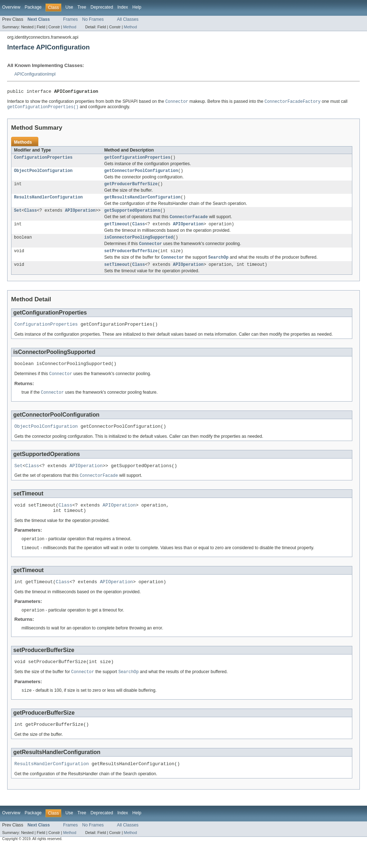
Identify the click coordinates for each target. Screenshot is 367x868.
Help (137, 7)
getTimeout (117, 230)
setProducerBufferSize (131, 259)
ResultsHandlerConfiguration (48, 202)
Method (70, 27)
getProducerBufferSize (131, 188)
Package (33, 7)
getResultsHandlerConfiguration (142, 202)
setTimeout (117, 274)
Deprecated (102, 7)
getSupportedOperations (132, 216)
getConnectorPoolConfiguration (141, 174)
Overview (11, 7)
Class (30, 216)
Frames (70, 19)
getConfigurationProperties (137, 160)
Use (69, 7)
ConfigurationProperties (43, 160)
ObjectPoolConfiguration (43, 174)
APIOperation (80, 216)
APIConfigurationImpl (35, 74)
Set (18, 216)
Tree (82, 7)
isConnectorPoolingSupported (139, 244)
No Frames (93, 19)
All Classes (128, 19)
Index (123, 7)
